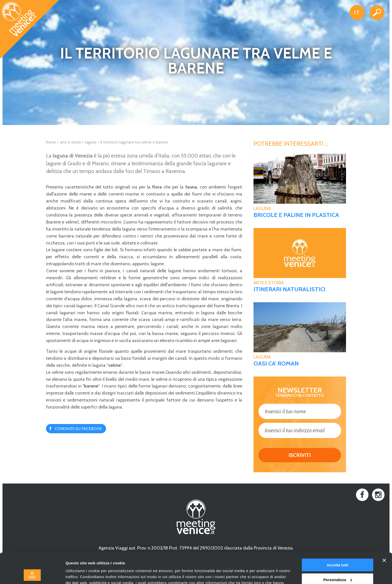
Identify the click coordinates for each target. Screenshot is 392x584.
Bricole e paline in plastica (296, 215)
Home (51, 142)
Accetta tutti (338, 537)
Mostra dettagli (79, 574)
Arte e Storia (70, 142)
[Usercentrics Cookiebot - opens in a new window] (32, 574)
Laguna (91, 142)
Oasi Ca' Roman (276, 363)
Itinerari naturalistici (289, 289)
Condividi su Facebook (78, 429)
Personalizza (338, 551)
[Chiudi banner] (384, 532)
